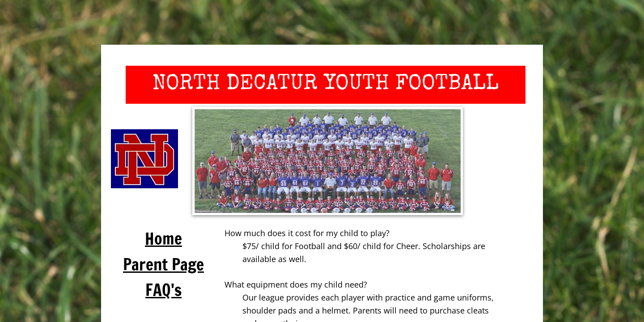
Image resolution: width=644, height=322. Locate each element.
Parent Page (163, 265)
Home (163, 239)
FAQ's (163, 290)
